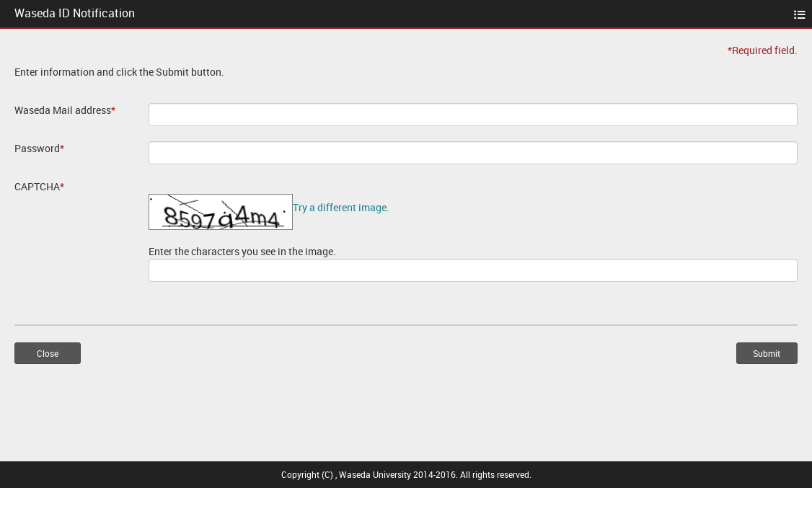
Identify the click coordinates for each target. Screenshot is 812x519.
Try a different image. (341, 207)
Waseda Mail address (65, 110)
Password (39, 148)
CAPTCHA (39, 186)
